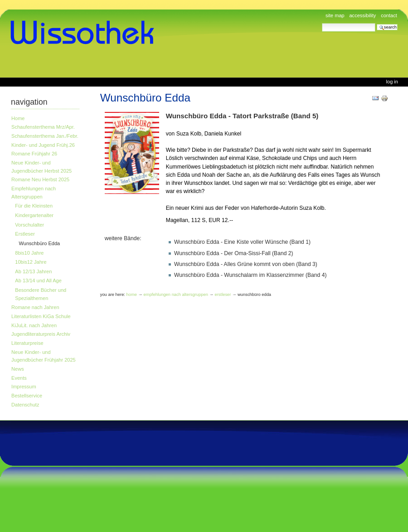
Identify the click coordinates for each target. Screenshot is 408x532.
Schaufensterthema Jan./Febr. (45, 136)
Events (19, 378)
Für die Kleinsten (34, 206)
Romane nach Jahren (35, 307)
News (18, 369)
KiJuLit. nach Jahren (34, 325)
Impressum (24, 387)
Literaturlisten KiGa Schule (41, 316)
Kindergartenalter (34, 215)
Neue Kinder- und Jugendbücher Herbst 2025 (41, 167)
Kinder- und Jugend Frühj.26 (43, 145)
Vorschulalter (29, 225)
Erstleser (25, 234)
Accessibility (362, 15)
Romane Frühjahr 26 (34, 154)
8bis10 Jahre (29, 253)
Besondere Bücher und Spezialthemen (41, 294)
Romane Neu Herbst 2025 (40, 179)
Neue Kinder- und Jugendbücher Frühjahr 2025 (44, 356)
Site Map (335, 15)
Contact (389, 15)
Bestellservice (27, 396)
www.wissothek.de (85, 33)
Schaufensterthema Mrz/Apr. (43, 127)
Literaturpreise (27, 343)
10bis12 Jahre (31, 262)
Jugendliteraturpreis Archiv (41, 334)
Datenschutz (25, 405)
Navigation (29, 102)
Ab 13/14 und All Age (38, 281)
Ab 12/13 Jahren (33, 271)
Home (18, 118)
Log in (392, 82)
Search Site (322, 23)
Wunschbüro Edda (40, 243)
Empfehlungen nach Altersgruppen (34, 193)
